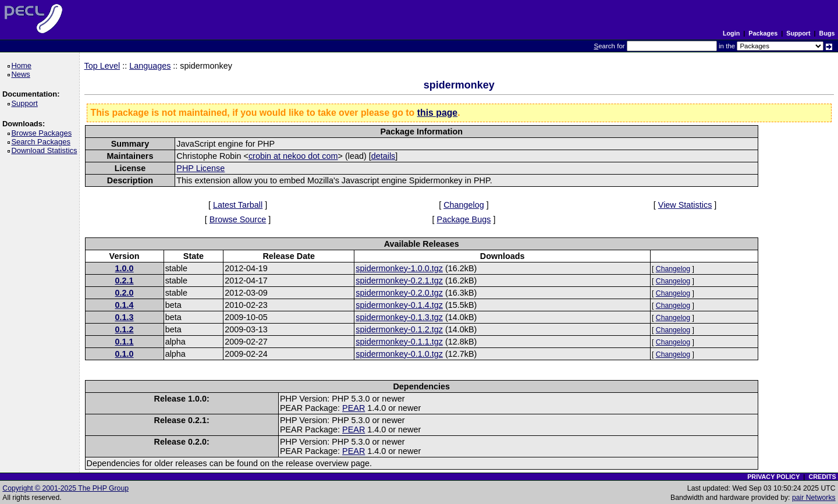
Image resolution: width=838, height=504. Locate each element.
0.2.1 (125, 281)
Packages (763, 33)
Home (23, 65)
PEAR (354, 408)
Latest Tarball (238, 205)
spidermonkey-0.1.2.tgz (399, 329)
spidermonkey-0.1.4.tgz (399, 305)
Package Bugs (464, 219)
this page (437, 113)
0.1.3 (125, 317)
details (384, 156)
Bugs (827, 33)
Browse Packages (43, 133)
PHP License (200, 168)
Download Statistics (46, 150)
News (22, 74)
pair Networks (814, 498)
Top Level (102, 66)
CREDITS (822, 477)
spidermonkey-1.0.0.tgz (399, 268)
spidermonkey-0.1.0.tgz (399, 354)
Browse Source (238, 219)
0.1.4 (125, 305)
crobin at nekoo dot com (293, 156)
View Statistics (685, 205)
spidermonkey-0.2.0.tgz (399, 293)
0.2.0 (125, 293)
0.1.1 (125, 342)
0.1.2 (125, 329)
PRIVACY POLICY (773, 477)
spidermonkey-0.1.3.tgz (399, 317)
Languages (150, 66)
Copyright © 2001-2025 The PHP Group (65, 488)
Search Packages (42, 142)
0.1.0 (125, 354)
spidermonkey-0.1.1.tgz (399, 342)
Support (798, 33)
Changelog (464, 205)
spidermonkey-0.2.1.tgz (399, 281)
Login (731, 33)
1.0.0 (125, 268)
